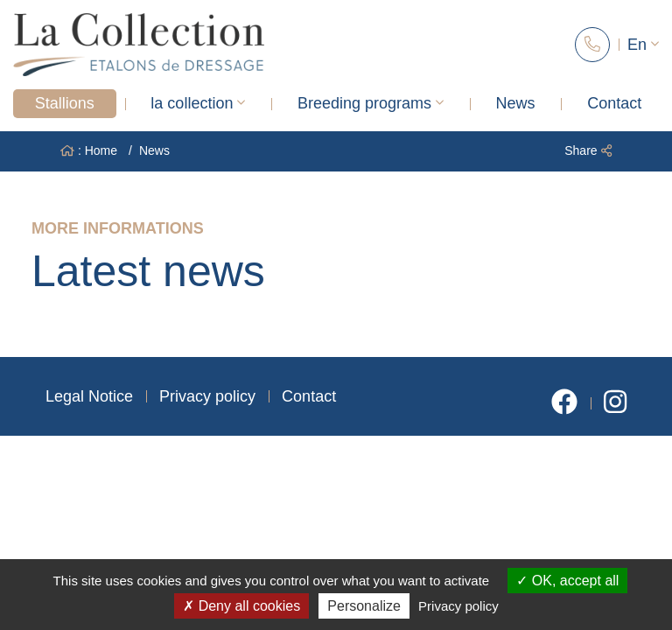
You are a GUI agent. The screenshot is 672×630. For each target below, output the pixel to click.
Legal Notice (89, 396)
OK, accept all (567, 581)
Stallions (65, 103)
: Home (89, 150)
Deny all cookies (241, 606)
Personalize (364, 606)
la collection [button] (198, 103)
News (516, 103)
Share (588, 150)
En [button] (643, 45)
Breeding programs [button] (371, 103)
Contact (614, 103)
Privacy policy (207, 396)
